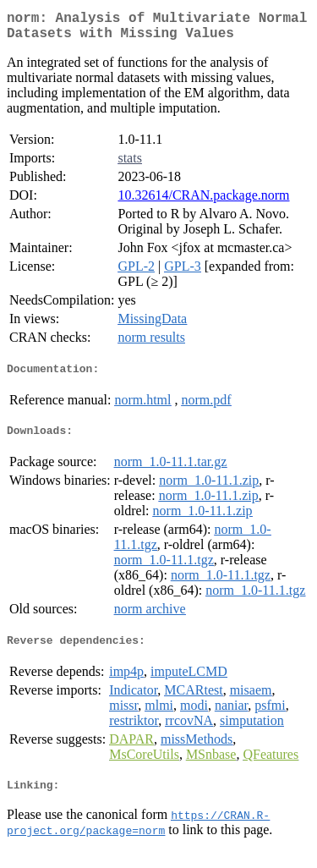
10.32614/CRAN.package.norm (203, 202)
